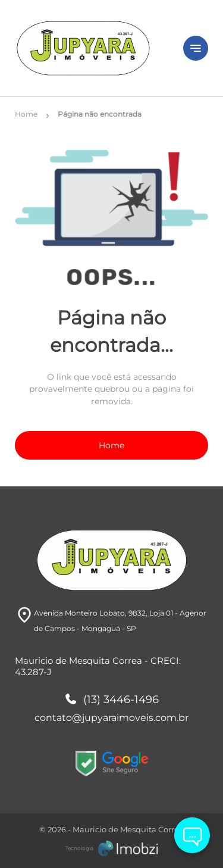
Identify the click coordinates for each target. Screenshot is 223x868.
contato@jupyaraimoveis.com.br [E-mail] (111, 718)
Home (111, 445)
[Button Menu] (196, 48)
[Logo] (92, 48)
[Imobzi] (111, 848)
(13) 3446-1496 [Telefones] (112, 700)
